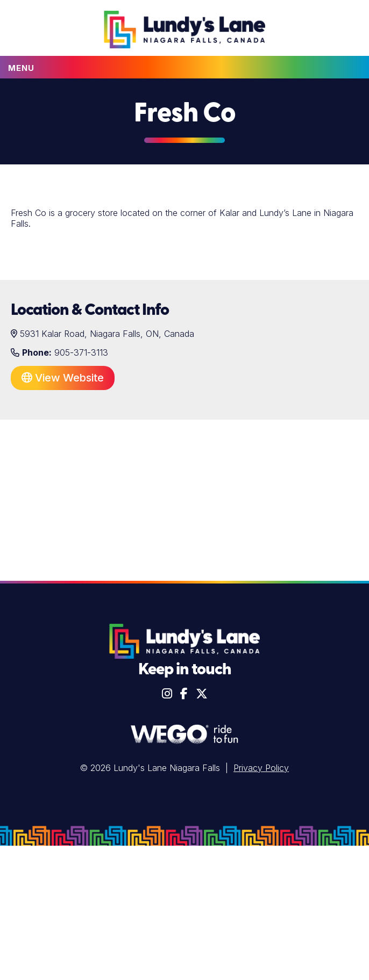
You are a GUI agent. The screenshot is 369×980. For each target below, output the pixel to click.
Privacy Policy (261, 768)
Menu (21, 68)
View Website (63, 378)
